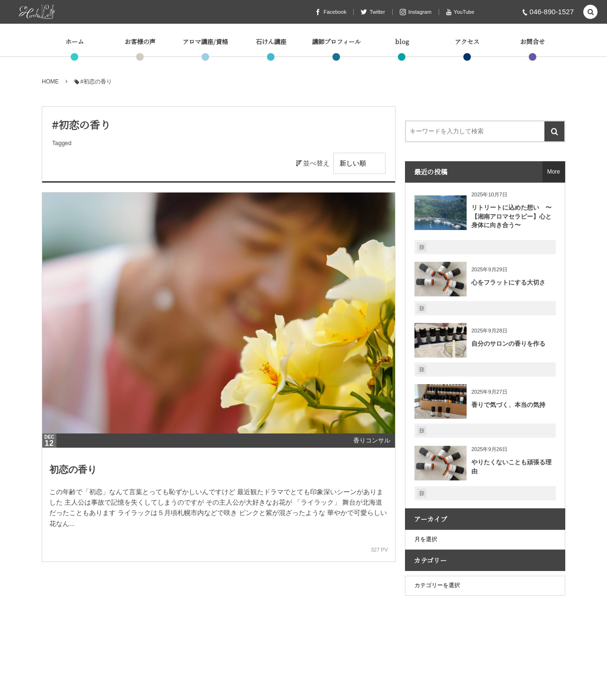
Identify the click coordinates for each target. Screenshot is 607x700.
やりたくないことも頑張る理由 (511, 466)
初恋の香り (73, 470)
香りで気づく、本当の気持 (508, 405)
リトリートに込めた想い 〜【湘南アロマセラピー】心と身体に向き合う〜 (511, 216)
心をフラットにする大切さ (508, 282)
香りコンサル (372, 440)
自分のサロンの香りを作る (508, 344)
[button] (590, 13)
